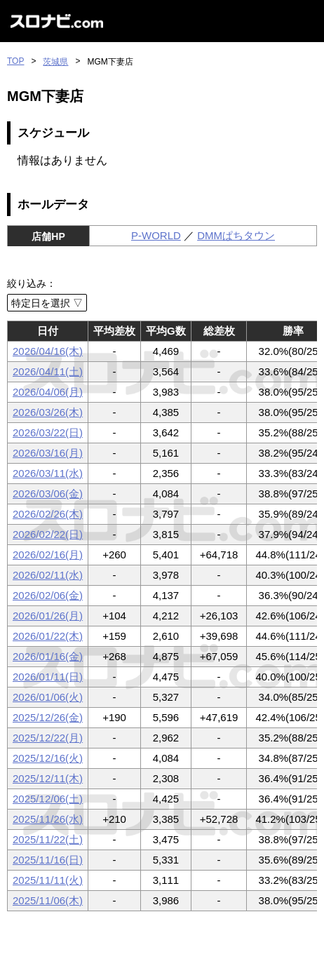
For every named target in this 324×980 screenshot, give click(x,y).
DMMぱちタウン (236, 235)
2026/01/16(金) (48, 656)
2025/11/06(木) (48, 900)
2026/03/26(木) (48, 412)
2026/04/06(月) (48, 392)
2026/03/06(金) (48, 494)
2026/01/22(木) (48, 636)
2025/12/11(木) (48, 778)
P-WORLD (156, 235)
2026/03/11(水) (48, 473)
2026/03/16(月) (48, 453)
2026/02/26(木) (48, 514)
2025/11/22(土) (48, 839)
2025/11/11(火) (48, 880)
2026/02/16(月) (48, 555)
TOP (15, 61)
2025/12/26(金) (48, 717)
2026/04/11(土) (48, 371)
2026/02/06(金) (48, 595)
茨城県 (55, 62)
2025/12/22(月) (48, 738)
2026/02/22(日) (48, 534)
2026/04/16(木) (48, 351)
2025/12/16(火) (48, 758)
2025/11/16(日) (48, 860)
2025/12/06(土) (48, 799)
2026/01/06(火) (48, 697)
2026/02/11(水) (48, 575)
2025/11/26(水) (48, 819)
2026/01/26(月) (48, 616)
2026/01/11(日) (48, 677)
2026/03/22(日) (48, 432)
